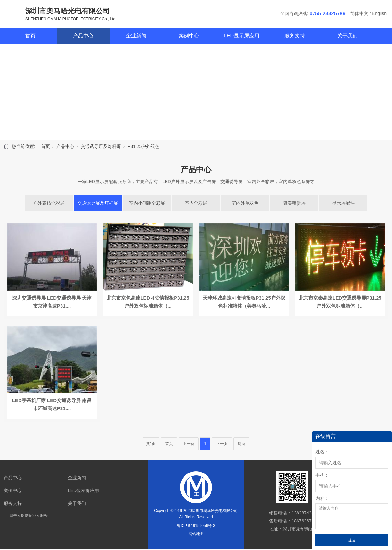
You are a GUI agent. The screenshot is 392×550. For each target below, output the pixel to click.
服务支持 (295, 37)
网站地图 (196, 535)
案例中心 (189, 37)
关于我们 (347, 37)
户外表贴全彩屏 (49, 204)
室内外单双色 (245, 204)
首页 (30, 37)
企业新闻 (136, 37)
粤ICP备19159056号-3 (196, 527)
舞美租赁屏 (294, 204)
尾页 (241, 445)
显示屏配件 (343, 204)
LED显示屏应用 (242, 37)
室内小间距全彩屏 (147, 204)
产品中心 (83, 37)
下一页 (222, 445)
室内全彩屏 (196, 204)
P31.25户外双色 (143, 147)
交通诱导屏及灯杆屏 (101, 147)
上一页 (189, 445)
